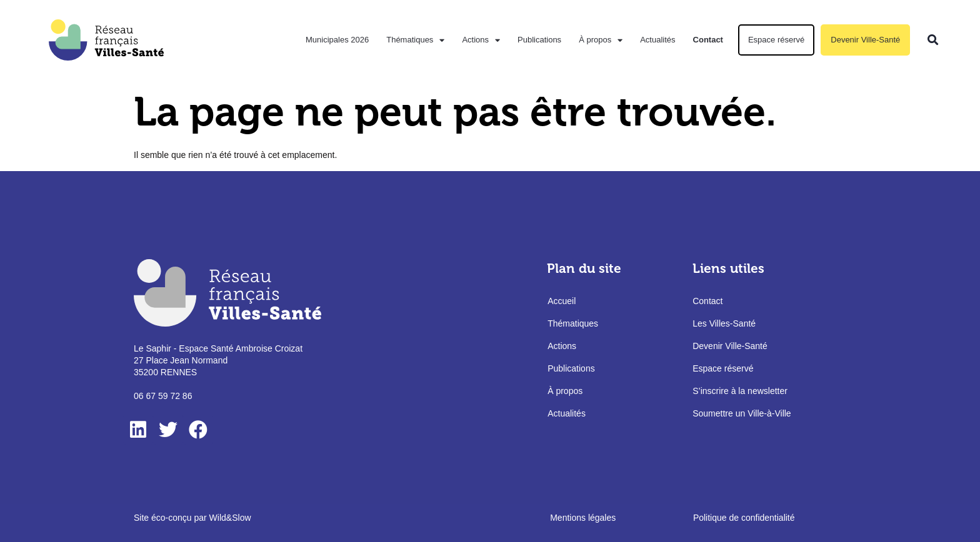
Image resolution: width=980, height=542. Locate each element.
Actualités (657, 40)
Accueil (562, 302)
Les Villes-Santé (724, 324)
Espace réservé (776, 40)
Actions (481, 40)
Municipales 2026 (337, 40)
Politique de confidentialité (744, 518)
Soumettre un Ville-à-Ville (742, 414)
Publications (539, 40)
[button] (933, 40)
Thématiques (415, 40)
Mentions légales (583, 518)
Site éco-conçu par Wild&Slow (192, 518)
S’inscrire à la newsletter (740, 392)
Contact (708, 40)
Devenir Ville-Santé (865, 40)
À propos (601, 40)
